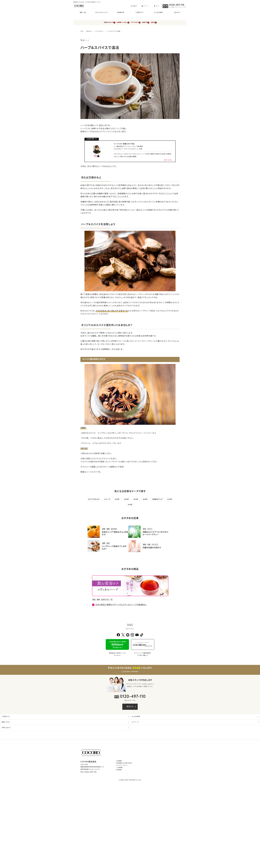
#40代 (126, 500)
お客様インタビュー (118, 23)
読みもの (177, 13)
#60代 (145, 500)
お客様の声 (121, 13)
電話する (130, 707)
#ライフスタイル (94, 500)
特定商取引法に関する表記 (124, 763)
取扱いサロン (6, 722)
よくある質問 (158, 13)
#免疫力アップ (157, 500)
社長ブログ (151, 23)
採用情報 (119, 770)
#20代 (117, 500)
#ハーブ (107, 500)
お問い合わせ (6, 728)
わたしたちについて (102, 13)
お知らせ (164, 23)
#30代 (170, 500)
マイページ (135, 722)
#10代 (130, 505)
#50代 (136, 500)
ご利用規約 (120, 768)
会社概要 (119, 761)
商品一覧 (83, 13)
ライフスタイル (136, 23)
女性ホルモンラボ (99, 23)
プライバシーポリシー (122, 766)
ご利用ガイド (139, 13)
